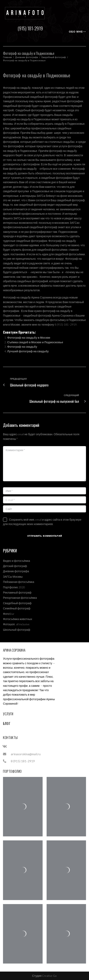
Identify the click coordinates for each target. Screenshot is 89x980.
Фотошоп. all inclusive (16, 624)
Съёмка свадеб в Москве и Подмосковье (35, 342)
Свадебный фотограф (53, 57)
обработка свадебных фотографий (25, 281)
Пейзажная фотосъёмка (19, 582)
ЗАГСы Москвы (13, 577)
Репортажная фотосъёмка (20, 598)
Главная (7, 57)
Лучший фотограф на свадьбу (28, 351)
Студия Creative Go (45, 976)
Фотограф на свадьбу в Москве (29, 338)
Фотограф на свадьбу (22, 347)
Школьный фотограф (17, 630)
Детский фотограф (15, 566)
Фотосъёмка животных (18, 619)
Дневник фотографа (26, 57)
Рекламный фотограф (17, 592)
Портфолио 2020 (14, 587)
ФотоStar (9, 614)
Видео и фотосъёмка (16, 561)
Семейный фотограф (17, 608)
